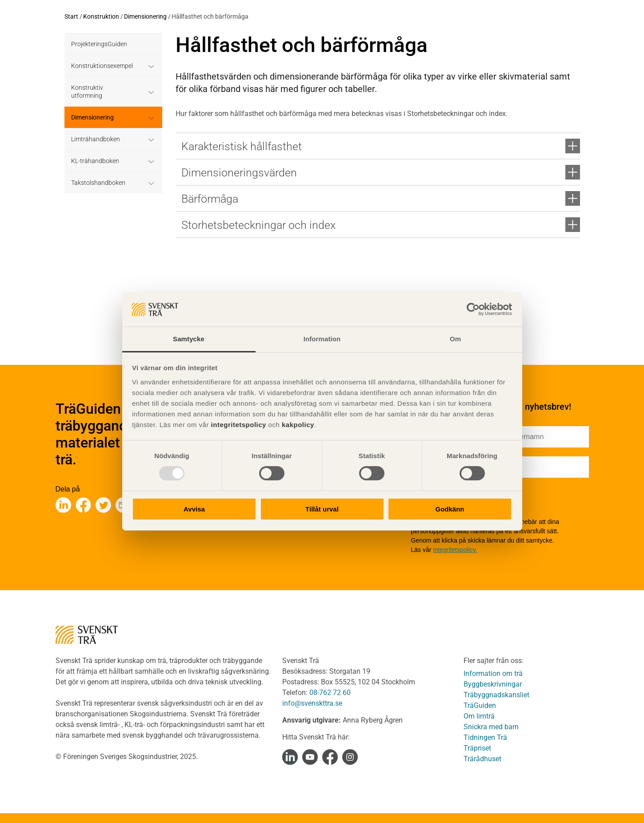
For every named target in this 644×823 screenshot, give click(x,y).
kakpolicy (298, 425)
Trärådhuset (482, 759)
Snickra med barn (491, 727)
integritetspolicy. (455, 550)
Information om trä (493, 673)
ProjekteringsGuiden (99, 44)
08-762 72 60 (330, 693)
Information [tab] (322, 339)
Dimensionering (145, 16)
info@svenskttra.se (312, 703)
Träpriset (477, 748)
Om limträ (479, 716)
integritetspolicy (238, 425)
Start (71, 16)
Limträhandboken (96, 139)
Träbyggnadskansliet (496, 695)
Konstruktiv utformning (87, 92)
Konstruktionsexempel (102, 66)
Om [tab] (455, 339)
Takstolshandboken (98, 183)
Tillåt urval (322, 509)
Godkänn (450, 509)
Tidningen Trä (485, 737)
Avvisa (194, 509)
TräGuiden (480, 705)
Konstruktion (101, 16)
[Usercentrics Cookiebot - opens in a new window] (473, 309)
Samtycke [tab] (189, 339)
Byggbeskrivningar (493, 684)
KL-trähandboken (95, 161)
